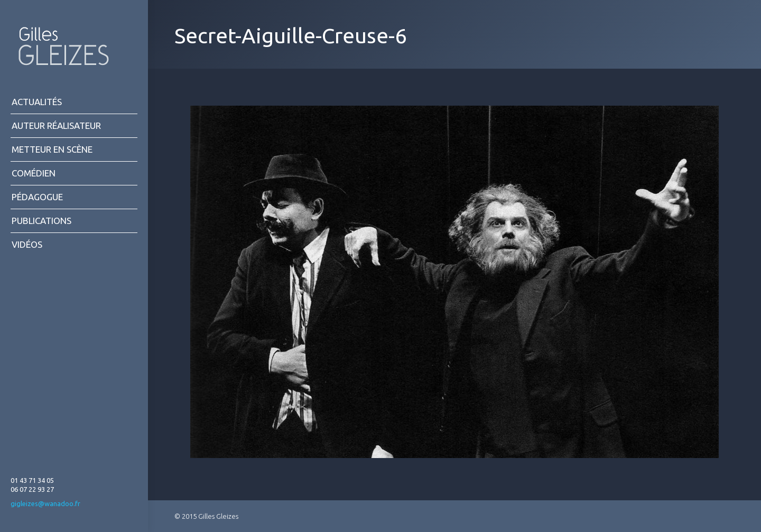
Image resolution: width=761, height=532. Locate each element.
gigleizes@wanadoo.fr (45, 503)
